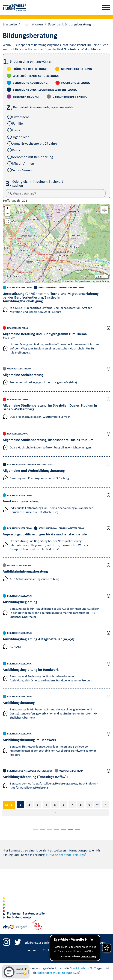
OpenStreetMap (86, 281)
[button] (7, 208)
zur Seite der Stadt (66, 855)
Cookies (48, 950)
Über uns (30, 950)
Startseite (10, 24)
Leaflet (67, 281)
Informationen (32, 24)
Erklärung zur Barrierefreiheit (43, 942)
